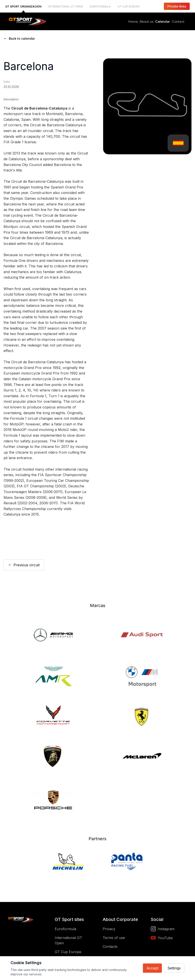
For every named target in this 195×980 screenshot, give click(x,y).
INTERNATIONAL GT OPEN (66, 7)
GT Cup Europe (68, 952)
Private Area (177, 6)
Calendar (163, 21)
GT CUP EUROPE (129, 7)
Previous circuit (24, 565)
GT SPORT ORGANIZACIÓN (23, 7)
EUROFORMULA (100, 7)
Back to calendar (19, 38)
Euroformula (65, 929)
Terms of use (114, 938)
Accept (152, 968)
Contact (178, 21)
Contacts (110, 946)
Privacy (109, 929)
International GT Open (68, 940)
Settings (174, 968)
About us (147, 21)
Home (133, 21)
